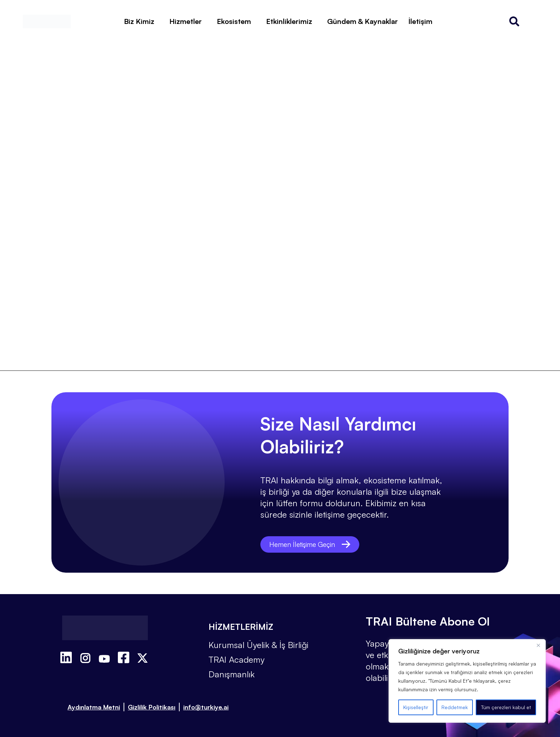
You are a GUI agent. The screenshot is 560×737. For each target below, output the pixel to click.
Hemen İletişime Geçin (312, 544)
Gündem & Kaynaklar (362, 21)
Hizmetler (186, 21)
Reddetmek (455, 707)
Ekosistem (234, 21)
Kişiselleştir (416, 707)
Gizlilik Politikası (152, 707)
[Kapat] (538, 645)
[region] (467, 681)
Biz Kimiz (139, 21)
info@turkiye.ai (206, 707)
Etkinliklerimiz (289, 21)
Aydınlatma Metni (94, 707)
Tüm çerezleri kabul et (506, 707)
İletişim (421, 21)
